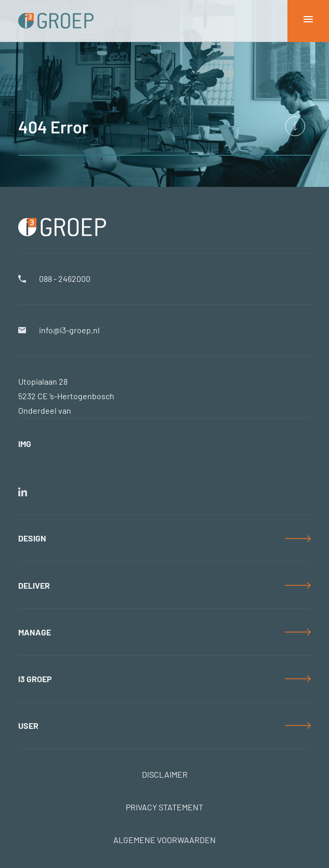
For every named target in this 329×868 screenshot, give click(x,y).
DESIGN (32, 538)
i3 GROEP (35, 679)
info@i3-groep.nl (69, 330)
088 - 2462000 (65, 279)
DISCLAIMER (165, 774)
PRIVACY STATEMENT (164, 807)
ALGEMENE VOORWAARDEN (164, 840)
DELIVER (34, 585)
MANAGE (35, 632)
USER (28, 725)
